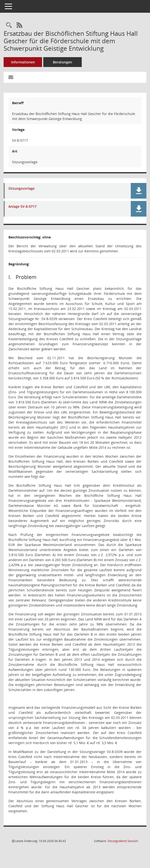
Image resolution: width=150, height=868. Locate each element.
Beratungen (62, 62)
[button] (139, 191)
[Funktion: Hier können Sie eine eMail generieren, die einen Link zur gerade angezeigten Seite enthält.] (11, 77)
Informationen (23, 62)
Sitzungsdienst (123, 841)
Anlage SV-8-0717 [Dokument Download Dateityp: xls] (22, 207)
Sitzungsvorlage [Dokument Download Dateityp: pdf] (22, 189)
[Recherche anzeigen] (9, 25)
